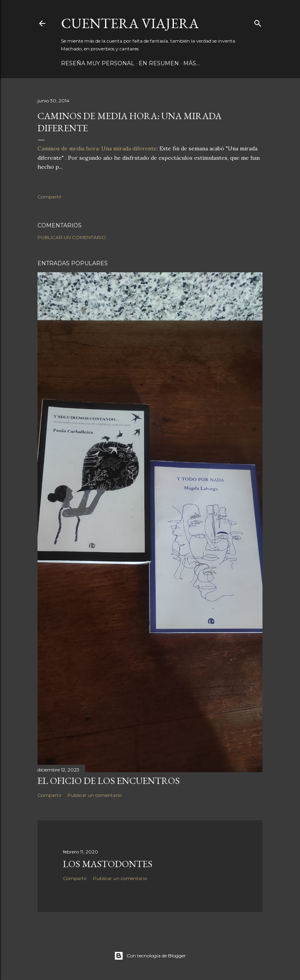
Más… (191, 63)
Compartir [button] (50, 197)
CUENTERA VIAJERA (130, 23)
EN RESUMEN (159, 63)
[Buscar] (258, 22)
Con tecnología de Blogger (150, 956)
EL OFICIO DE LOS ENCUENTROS (109, 781)
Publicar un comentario (72, 237)
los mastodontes (108, 864)
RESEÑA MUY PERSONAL (98, 63)
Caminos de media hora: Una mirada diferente (97, 148)
